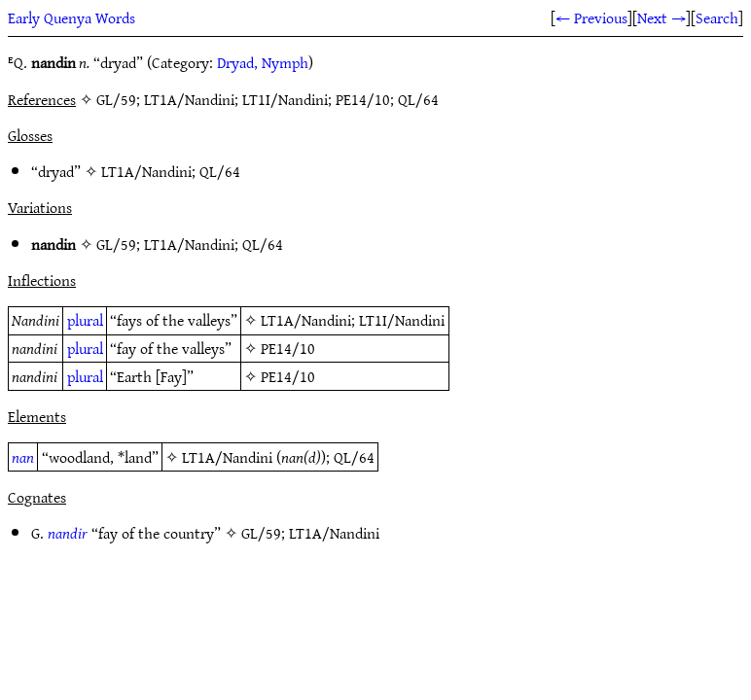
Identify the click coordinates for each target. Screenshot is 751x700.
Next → (662, 17)
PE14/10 (288, 348)
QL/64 (220, 171)
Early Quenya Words (72, 17)
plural (85, 320)
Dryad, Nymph (263, 62)
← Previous (591, 17)
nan (23, 457)
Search (717, 17)
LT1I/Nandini (402, 320)
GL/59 (116, 244)
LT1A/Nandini (146, 171)
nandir (68, 533)
